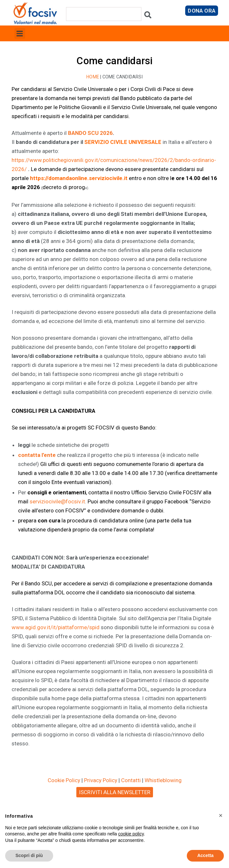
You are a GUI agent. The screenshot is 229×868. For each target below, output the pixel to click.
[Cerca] (148, 16)
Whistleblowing (163, 780)
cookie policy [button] (131, 834)
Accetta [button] (205, 855)
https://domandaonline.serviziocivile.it (79, 178)
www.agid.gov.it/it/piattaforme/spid (56, 627)
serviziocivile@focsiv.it (57, 501)
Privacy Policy (101, 780)
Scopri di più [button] (29, 855)
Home (93, 77)
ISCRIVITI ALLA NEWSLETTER (115, 792)
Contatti (131, 780)
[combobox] (104, 14)
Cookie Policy (64, 780)
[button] (20, 33)
